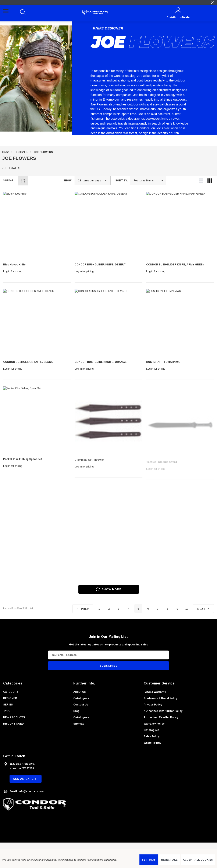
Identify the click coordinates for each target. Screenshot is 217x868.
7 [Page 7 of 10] (158, 609)
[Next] (203, 609)
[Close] (212, 3)
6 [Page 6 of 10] (148, 609)
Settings (149, 860)
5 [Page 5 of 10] (138, 609)
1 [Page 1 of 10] (99, 609)
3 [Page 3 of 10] (119, 609)
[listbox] (148, 181)
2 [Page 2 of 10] (109, 609)
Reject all (169, 860)
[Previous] (83, 609)
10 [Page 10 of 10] (187, 609)
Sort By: (122, 181)
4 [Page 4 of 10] (129, 609)
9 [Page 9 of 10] (177, 609)
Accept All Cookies (198, 860)
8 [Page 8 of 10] (168, 609)
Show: (68, 181)
